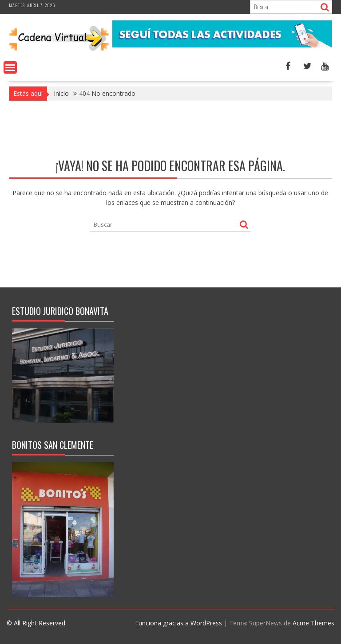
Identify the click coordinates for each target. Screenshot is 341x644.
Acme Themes (313, 623)
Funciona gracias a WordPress (178, 623)
